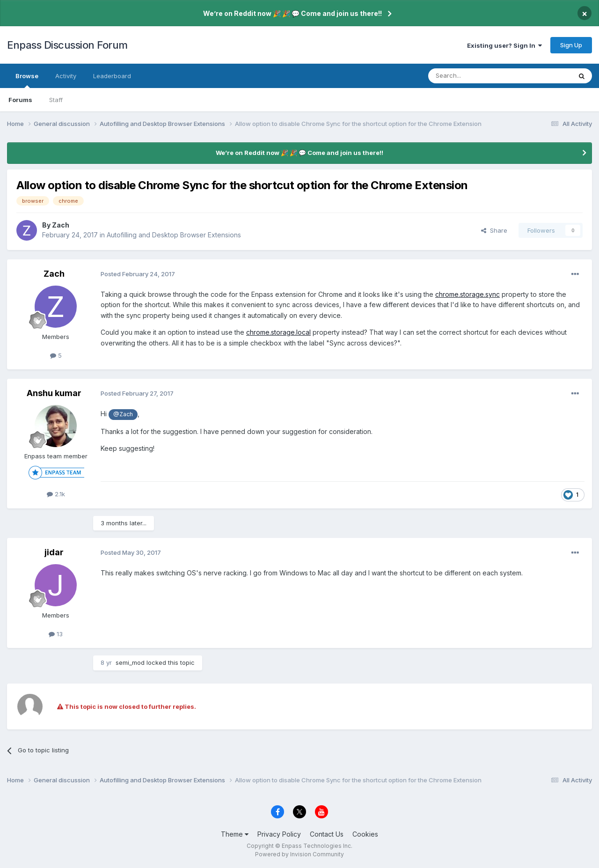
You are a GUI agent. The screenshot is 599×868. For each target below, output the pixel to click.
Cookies (365, 834)
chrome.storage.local (278, 332)
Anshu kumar (54, 393)
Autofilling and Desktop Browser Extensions (174, 235)
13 (56, 634)
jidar (54, 552)
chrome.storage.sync (468, 294)
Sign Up (571, 45)
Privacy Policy (279, 834)
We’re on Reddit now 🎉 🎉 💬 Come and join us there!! (292, 13)
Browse (27, 80)
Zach (61, 225)
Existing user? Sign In (504, 45)
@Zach (123, 414)
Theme (235, 834)
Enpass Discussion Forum (67, 45)
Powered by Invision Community (299, 854)
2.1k (56, 494)
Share (494, 230)
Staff (56, 100)
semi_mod (130, 662)
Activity (66, 76)
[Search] (476, 76)
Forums (20, 100)
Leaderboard (112, 76)
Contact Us (327, 834)
